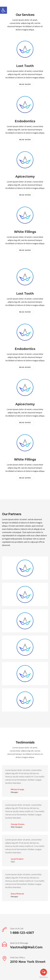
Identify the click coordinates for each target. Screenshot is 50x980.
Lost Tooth (25, 66)
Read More (25, 84)
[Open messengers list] (44, 972)
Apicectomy (25, 177)
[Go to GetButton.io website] (44, 977)
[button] (3, 10)
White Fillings (25, 232)
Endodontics (25, 121)
